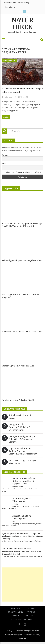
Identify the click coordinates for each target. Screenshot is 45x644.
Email (4, 164)
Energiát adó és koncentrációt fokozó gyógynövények (19, 427)
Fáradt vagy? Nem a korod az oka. (18, 366)
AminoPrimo (10, 7)
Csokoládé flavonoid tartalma (17, 549)
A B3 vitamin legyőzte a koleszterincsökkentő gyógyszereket (24, 481)
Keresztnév (6, 155)
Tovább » (6, 117)
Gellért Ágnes (18, 486)
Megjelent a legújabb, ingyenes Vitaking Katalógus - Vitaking (22, 537)
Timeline (28, 616)
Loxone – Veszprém (21, 619)
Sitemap (14, 616)
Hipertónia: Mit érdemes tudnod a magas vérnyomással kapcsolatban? (23, 451)
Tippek (31, 612)
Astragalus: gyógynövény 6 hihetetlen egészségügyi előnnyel (22, 439)
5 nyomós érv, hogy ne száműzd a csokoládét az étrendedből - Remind (21, 553)
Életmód (30, 608)
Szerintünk (9, 61)
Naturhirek (9, 97)
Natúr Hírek (23, 24)
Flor (14, 521)
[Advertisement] (22, 584)
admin (15, 504)
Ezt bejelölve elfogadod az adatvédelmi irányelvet (23, 172)
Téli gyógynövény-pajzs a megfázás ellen (22, 260)
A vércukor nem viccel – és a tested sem (22, 332)
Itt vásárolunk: (10, 3)
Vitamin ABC (14, 608)
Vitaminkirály (24, 3)
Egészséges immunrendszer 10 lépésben (21, 533)
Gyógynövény (15, 612)
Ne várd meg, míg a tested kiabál (18, 400)
